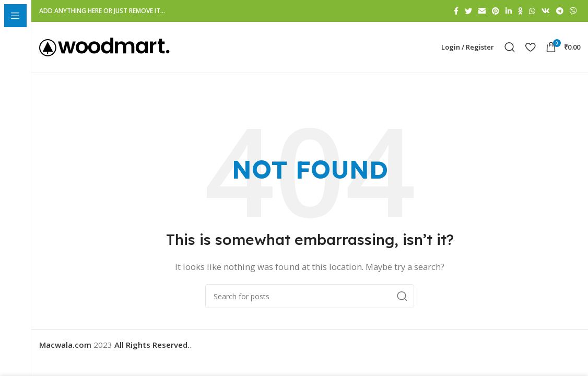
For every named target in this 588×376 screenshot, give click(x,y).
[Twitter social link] (468, 11)
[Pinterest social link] (496, 11)
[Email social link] (482, 11)
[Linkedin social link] (509, 11)
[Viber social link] (573, 11)
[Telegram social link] (560, 11)
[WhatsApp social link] (532, 11)
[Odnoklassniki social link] (520, 11)
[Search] (510, 49)
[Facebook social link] (456, 11)
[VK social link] (546, 11)
